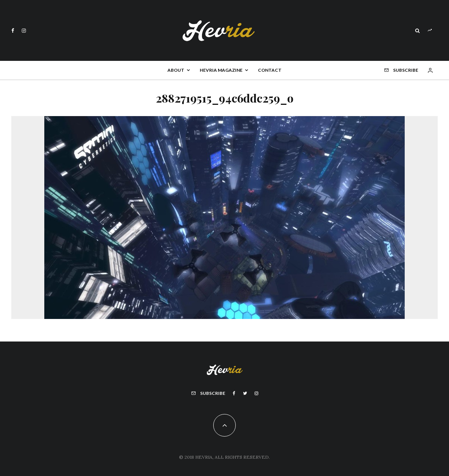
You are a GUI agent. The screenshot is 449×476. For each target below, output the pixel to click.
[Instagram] (24, 31)
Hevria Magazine (221, 70)
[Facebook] (13, 31)
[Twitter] (245, 393)
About (176, 70)
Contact (270, 70)
